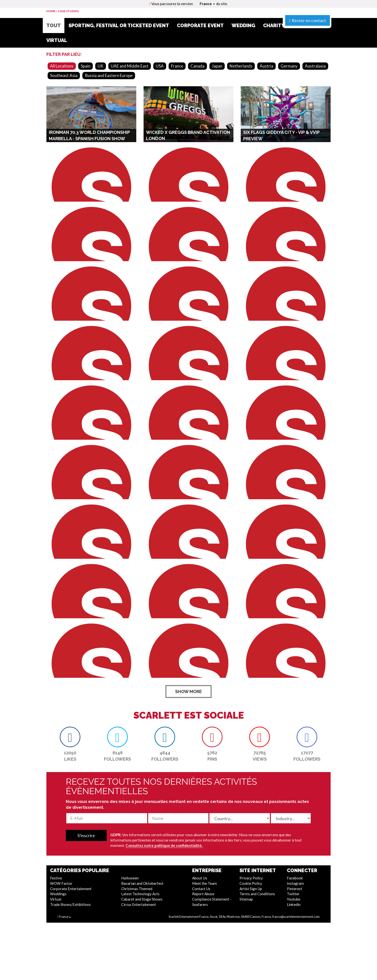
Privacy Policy (251, 878)
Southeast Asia (64, 75)
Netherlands (241, 66)
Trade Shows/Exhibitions (70, 904)
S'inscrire (86, 835)
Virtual (56, 899)
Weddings (58, 894)
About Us (200, 878)
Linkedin (294, 904)
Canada (197, 66)
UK (101, 66)
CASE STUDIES (68, 11)
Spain (86, 66)
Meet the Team (205, 883)
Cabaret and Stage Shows (142, 899)
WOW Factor (61, 883)
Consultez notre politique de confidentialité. (164, 845)
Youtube (294, 899)
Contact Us (201, 889)
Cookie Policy (251, 883)
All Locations (62, 66)
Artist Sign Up (251, 889)
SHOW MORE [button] (188, 692)
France (207, 4)
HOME (51, 11)
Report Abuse (203, 894)
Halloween (130, 878)
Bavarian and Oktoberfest (142, 883)
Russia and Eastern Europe (109, 75)
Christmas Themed (137, 889)
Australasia (315, 66)
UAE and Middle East (130, 66)
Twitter (293, 894)
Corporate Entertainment (71, 889)
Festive (56, 878)
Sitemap (246, 899)
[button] (70, 737)
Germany (289, 66)
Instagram (295, 883)
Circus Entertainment (139, 904)
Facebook (295, 878)
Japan (217, 66)
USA (160, 66)
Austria (266, 66)
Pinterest (295, 889)
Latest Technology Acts (140, 894)
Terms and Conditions (257, 894)
